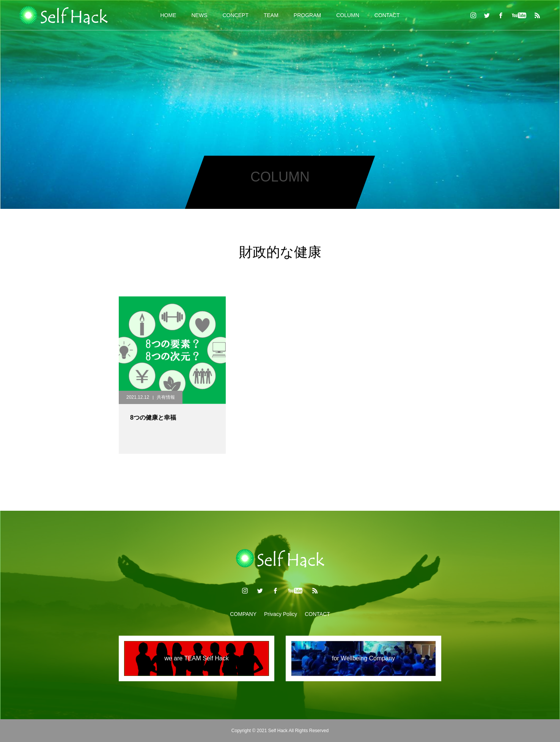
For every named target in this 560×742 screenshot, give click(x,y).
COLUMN (348, 15)
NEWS (200, 15)
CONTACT (387, 15)
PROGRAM (307, 15)
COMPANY (243, 614)
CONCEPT (236, 15)
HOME (168, 15)
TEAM (271, 15)
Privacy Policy (281, 614)
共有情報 (166, 397)
